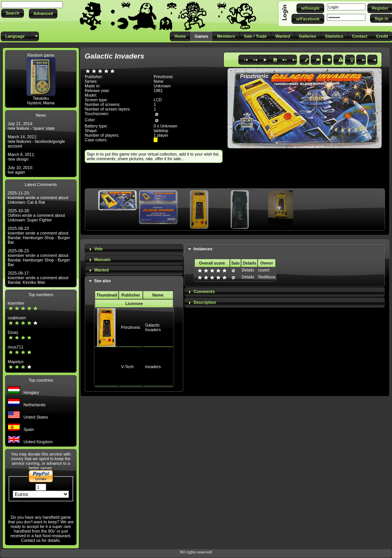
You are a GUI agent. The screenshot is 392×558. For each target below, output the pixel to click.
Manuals (102, 260)
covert (264, 270)
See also (102, 281)
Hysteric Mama (41, 103)
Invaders (153, 367)
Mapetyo (16, 362)
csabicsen (17, 318)
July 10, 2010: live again (20, 170)
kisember (16, 303)
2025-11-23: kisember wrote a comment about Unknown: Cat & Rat (38, 198)
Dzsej (13, 332)
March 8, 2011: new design (21, 157)
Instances (203, 249)
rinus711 (16, 347)
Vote (98, 249)
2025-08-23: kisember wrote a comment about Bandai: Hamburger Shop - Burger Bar (39, 235)
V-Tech (127, 367)
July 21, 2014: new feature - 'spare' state (31, 126)
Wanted (101, 270)
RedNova (266, 277)
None (158, 81)
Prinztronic (131, 327)
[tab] (134, 249)
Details (248, 270)
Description (205, 302)
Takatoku (41, 98)
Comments (204, 292)
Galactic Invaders (153, 327)
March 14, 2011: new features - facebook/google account (36, 141)
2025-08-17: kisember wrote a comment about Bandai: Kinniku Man (38, 278)
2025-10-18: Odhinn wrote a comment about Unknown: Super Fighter (36, 215)
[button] (13, 13)
